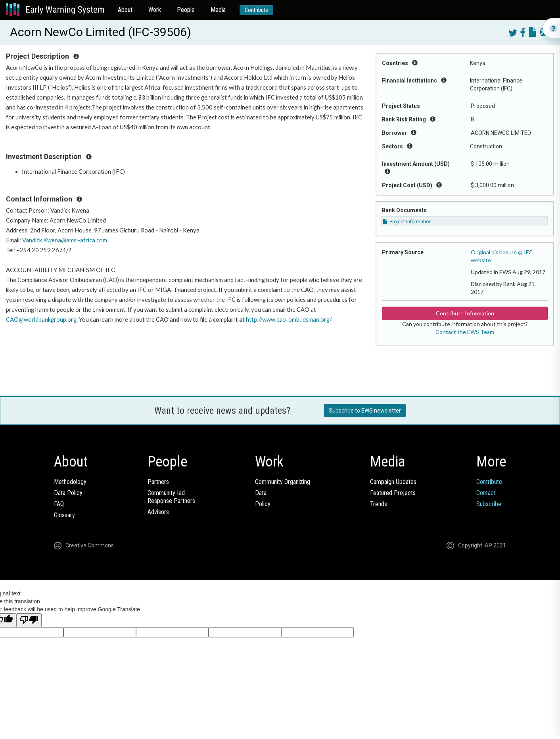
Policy (263, 504)
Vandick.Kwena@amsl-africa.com (65, 240)
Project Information (407, 222)
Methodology (70, 482)
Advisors (158, 512)
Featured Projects (393, 493)
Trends (379, 504)
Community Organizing (283, 482)
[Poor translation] (29, 620)
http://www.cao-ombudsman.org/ (289, 320)
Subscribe (489, 504)
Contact (486, 493)
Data (261, 493)
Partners (158, 482)
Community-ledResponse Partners (171, 497)
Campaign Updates (393, 482)
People (186, 10)
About (125, 10)
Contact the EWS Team (465, 332)
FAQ (59, 504)
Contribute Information (465, 313)
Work (155, 10)
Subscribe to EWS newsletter (365, 411)
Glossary (64, 515)
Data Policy (68, 493)
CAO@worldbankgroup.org (41, 320)
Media (218, 10)
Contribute (256, 10)
